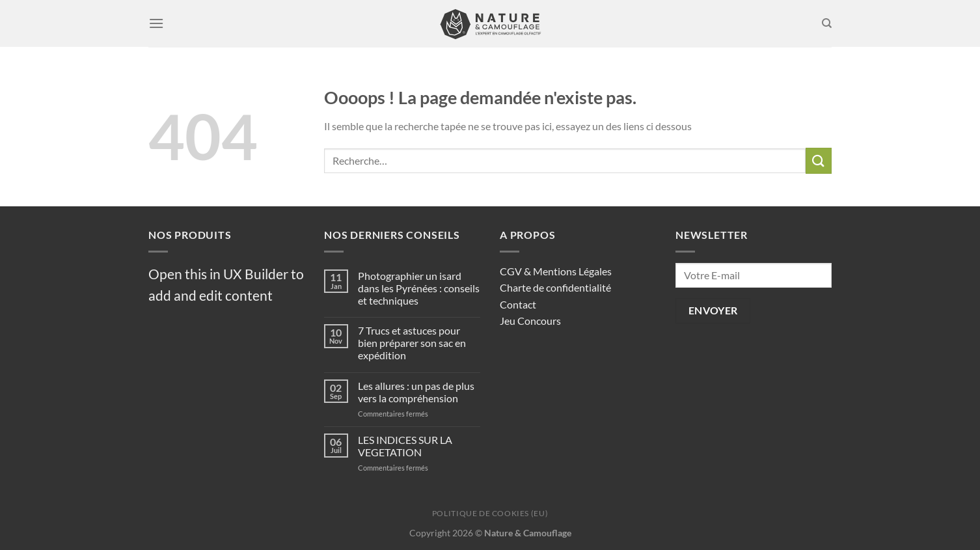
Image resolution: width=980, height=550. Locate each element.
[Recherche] (827, 23)
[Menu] (156, 23)
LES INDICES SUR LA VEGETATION (405, 446)
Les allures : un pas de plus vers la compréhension (416, 392)
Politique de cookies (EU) (490, 513)
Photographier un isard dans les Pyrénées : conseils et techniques (419, 288)
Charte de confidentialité (555, 287)
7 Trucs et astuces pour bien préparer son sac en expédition (412, 343)
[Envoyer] (819, 160)
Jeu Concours (530, 321)
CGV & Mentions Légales (556, 271)
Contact (518, 304)
